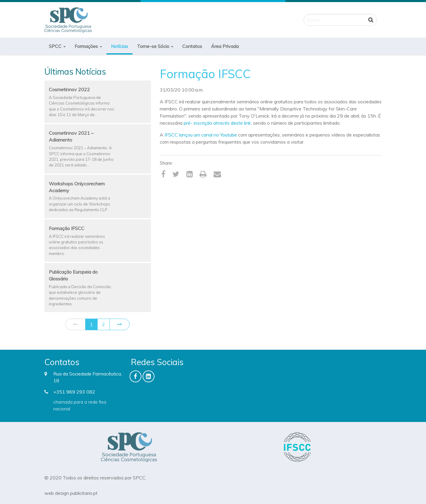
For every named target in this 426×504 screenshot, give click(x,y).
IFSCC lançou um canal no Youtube (201, 135)
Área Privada (225, 46)
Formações (88, 46)
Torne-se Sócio (155, 46)
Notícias (120, 46)
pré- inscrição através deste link (217, 123)
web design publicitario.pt (71, 493)
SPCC (57, 46)
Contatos (192, 46)
